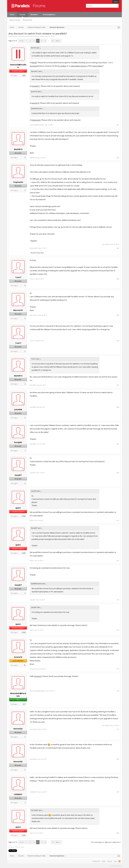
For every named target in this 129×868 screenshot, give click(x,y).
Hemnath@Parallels (18, 66)
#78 (118, 759)
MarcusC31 (18, 310)
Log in (116, 2)
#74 (118, 630)
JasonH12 (36, 103)
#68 (118, 407)
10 (25, 665)
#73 (118, 600)
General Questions (25, 36)
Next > (58, 41)
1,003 (24, 75)
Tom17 (18, 277)
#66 (118, 341)
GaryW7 (18, 475)
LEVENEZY (18, 794)
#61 (118, 125)
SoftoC (42, 36)
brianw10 (18, 657)
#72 (118, 561)
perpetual (34, 66)
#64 (118, 279)
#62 (118, 158)
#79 (118, 792)
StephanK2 (36, 120)
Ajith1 (18, 508)
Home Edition (97, 66)
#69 (118, 444)
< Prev (21, 41)
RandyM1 (18, 442)
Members (34, 15)
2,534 (24, 516)
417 (24, 704)
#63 (118, 248)
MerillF (34, 63)
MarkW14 (18, 149)
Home (12, 15)
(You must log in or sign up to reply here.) (106, 842)
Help (104, 861)
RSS (119, 861)
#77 (118, 729)
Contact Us (96, 861)
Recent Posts (27, 20)
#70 (118, 473)
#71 (118, 520)
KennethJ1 (18, 729)
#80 (118, 833)
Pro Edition (62, 66)
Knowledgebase (49, 15)
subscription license (79, 66)
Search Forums (15, 20)
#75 (118, 669)
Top (115, 861)
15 (53, 41)
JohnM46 (18, 409)
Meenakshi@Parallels (18, 695)
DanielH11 (36, 86)
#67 (118, 385)
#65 (118, 315)
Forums (22, 15)
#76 (118, 691)
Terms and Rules (116, 866)
